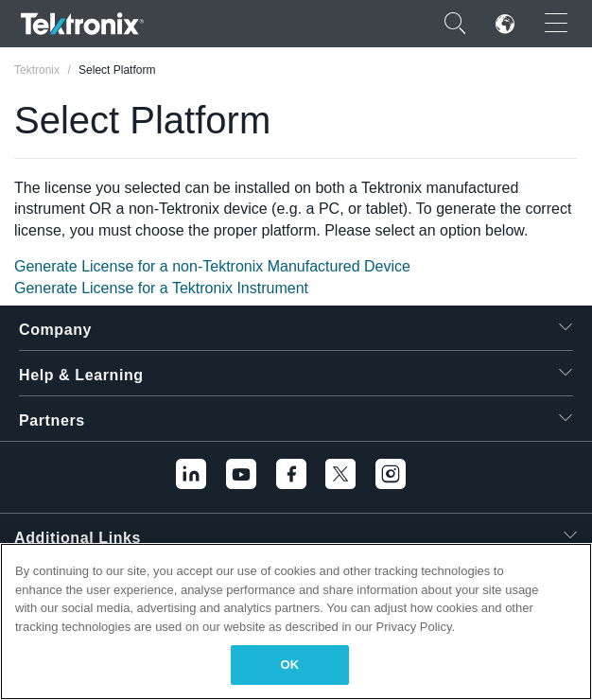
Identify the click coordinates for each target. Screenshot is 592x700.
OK (290, 665)
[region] (296, 621)
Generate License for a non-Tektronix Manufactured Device (212, 266)
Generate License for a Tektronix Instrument (161, 288)
